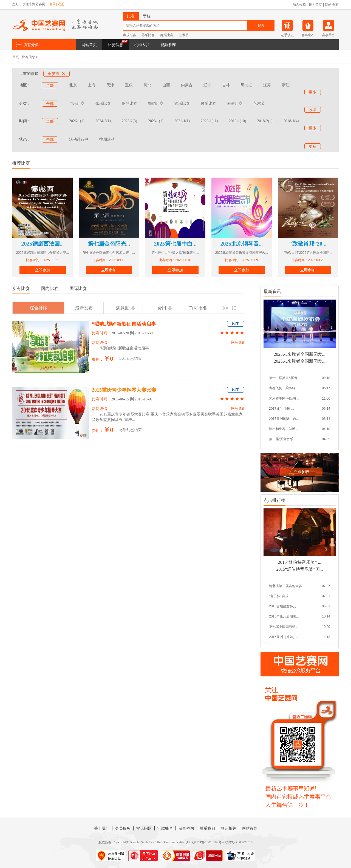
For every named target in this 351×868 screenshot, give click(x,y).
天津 (110, 85)
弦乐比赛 (103, 103)
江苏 (267, 85)
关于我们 (102, 828)
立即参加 (43, 270)
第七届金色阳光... (109, 244)
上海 (92, 85)
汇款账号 (165, 828)
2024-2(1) (103, 121)
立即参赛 (301, 472)
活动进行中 (79, 139)
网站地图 (332, 5)
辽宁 (207, 85)
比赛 (131, 16)
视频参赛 (168, 45)
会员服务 (123, 828)
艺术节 (184, 35)
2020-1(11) (209, 121)
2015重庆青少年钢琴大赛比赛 (124, 390)
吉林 (226, 85)
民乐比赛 (208, 103)
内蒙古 (187, 85)
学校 (147, 16)
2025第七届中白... (175, 244)
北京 (73, 85)
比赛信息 (115, 45)
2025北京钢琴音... (242, 244)
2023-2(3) (129, 121)
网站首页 (89, 45)
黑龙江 (247, 85)
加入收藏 (299, 5)
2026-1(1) (77, 121)
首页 (16, 57)
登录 (53, 4)
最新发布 (84, 308)
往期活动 (107, 139)
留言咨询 (186, 828)
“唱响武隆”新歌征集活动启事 (124, 324)
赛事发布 (308, 35)
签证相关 (228, 828)
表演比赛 (235, 103)
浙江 (286, 85)
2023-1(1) (156, 121)
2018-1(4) (291, 121)
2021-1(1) (182, 121)
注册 (61, 4)
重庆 (129, 85)
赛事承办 (329, 35)
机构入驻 (142, 45)
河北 (148, 85)
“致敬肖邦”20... (308, 244)
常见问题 (144, 828)
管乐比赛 (182, 103)
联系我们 (207, 828)
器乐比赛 (148, 35)
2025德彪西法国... (43, 244)
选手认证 (287, 35)
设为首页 (315, 5)
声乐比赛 (129, 35)
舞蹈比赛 (167, 35)
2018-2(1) (265, 121)
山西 (166, 85)
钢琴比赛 (129, 103)
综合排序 (38, 308)
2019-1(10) (237, 121)
